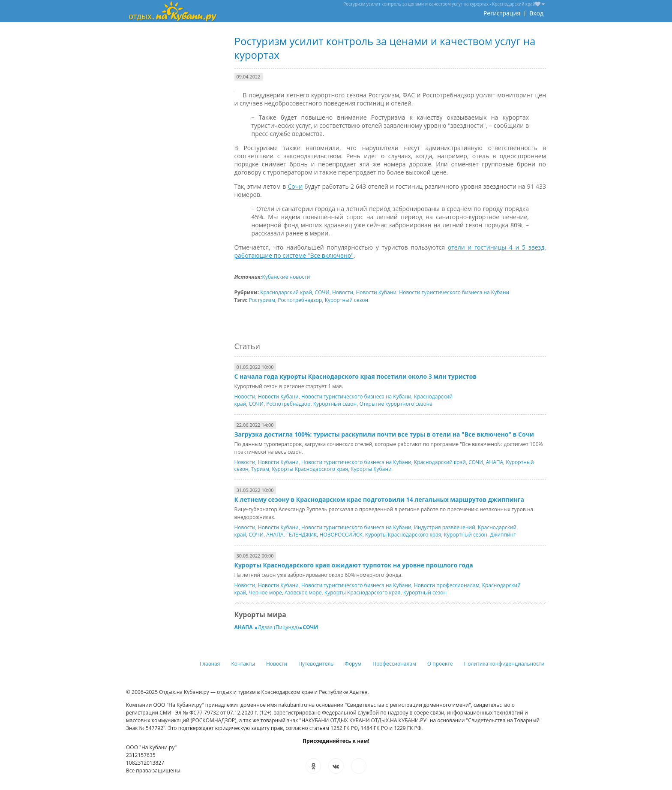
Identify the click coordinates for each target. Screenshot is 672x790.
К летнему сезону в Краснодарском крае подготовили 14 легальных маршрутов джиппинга (379, 499)
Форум (353, 664)
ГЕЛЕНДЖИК (302, 535)
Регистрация (502, 13)
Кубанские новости (286, 277)
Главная (210, 664)
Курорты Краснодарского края (310, 469)
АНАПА (495, 462)
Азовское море (303, 592)
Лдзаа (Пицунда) (279, 627)
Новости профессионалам (447, 585)
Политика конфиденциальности (504, 664)
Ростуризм (262, 300)
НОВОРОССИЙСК (341, 535)
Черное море (265, 592)
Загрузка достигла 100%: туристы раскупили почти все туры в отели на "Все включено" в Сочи (384, 434)
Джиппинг (503, 535)
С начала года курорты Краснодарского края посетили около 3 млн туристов (356, 376)
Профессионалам (394, 664)
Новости (343, 292)
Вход (536, 13)
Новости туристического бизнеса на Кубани (454, 292)
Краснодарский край (286, 292)
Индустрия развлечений (445, 527)
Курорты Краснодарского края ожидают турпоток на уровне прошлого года (354, 565)
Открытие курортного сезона (396, 404)
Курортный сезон (347, 300)
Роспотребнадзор (300, 300)
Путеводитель (316, 664)
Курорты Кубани (371, 469)
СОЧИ (322, 292)
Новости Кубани (376, 292)
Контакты (243, 664)
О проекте (440, 664)
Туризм (260, 469)
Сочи (295, 186)
